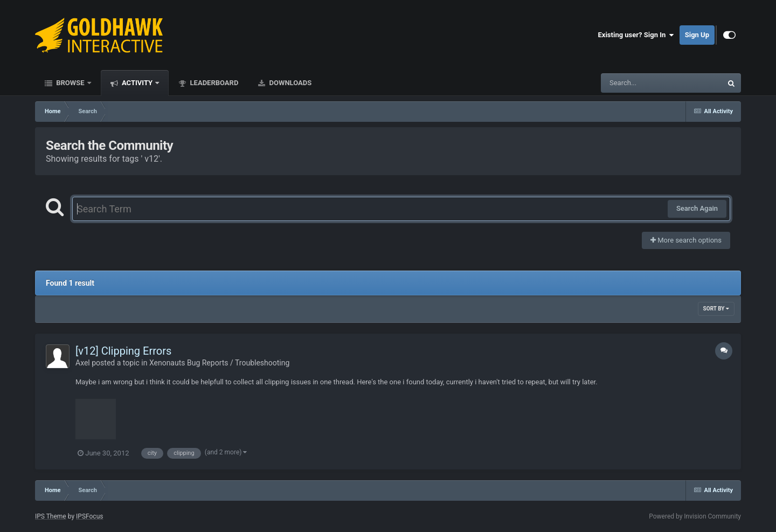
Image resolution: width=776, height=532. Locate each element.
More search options (686, 240)
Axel (83, 363)
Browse (70, 83)
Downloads (289, 83)
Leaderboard (213, 83)
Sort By (716, 309)
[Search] (634, 83)
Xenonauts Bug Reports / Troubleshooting (219, 363)
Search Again (697, 208)
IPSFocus (89, 516)
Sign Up (697, 35)
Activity (137, 83)
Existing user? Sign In (636, 35)
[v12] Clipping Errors (123, 351)
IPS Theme (51, 516)
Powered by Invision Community (695, 516)
